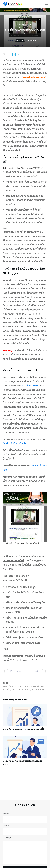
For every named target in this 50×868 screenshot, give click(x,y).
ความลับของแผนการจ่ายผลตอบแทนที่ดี (25, 719)
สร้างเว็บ (20, 41)
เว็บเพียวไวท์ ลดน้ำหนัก (14, 443)
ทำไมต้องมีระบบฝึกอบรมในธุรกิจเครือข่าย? (25, 752)
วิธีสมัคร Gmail (30, 386)
